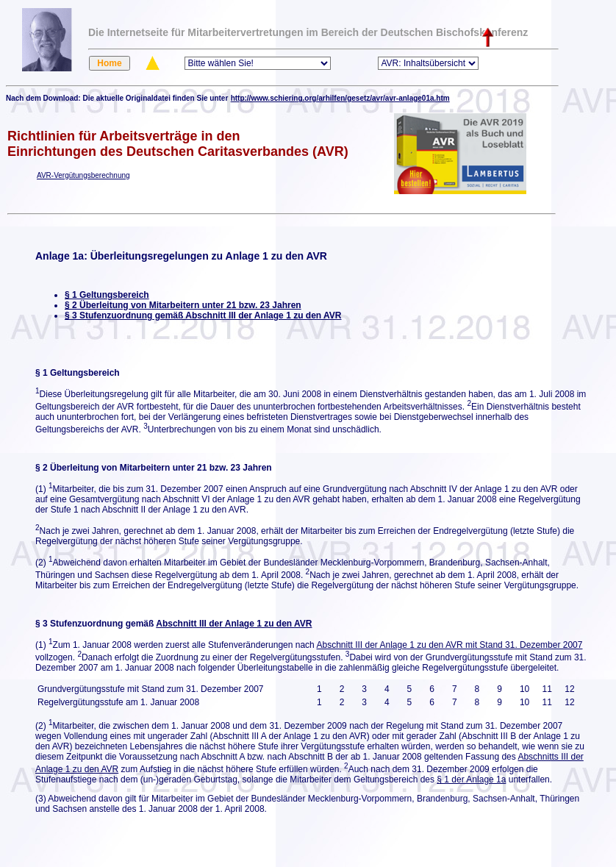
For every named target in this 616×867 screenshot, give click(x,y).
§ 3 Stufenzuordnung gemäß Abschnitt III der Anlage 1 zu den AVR (203, 315)
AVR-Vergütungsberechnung (83, 175)
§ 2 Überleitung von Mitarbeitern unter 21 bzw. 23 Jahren (183, 305)
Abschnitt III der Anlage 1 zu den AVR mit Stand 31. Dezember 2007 (449, 645)
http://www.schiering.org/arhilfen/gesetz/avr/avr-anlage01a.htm (340, 98)
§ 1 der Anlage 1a (471, 779)
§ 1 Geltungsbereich (107, 295)
